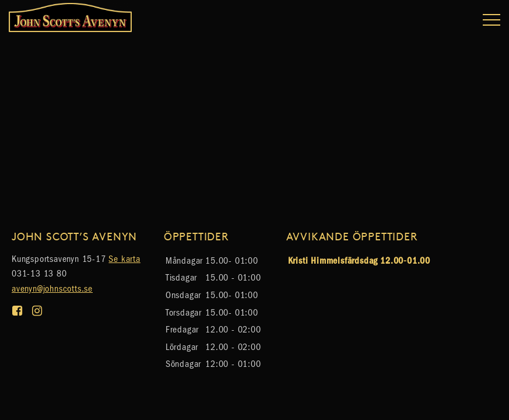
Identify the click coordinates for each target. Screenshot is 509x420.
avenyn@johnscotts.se (52, 288)
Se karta (124, 259)
